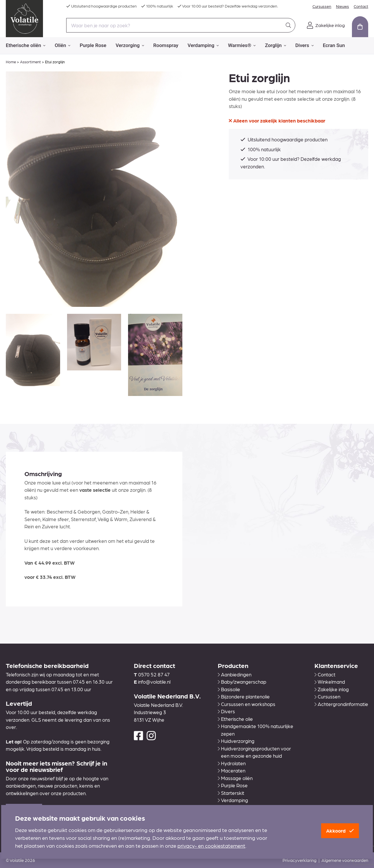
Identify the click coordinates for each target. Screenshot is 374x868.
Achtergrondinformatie (341, 704)
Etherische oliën (26, 46)
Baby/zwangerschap (242, 682)
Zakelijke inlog (332, 689)
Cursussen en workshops (247, 704)
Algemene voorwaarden (345, 860)
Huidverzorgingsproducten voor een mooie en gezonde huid (254, 752)
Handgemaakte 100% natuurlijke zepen (256, 730)
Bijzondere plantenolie (244, 696)
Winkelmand (330, 682)
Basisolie (229, 689)
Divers (304, 46)
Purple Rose (93, 45)
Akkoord (340, 831)
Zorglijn (275, 46)
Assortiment (30, 62)
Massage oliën (235, 778)
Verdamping (203, 46)
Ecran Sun (334, 45)
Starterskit (231, 793)
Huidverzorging (236, 741)
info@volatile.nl (154, 682)
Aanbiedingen (235, 674)
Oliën (62, 46)
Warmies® (242, 46)
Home (11, 62)
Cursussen (322, 6)
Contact (361, 6)
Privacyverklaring (300, 860)
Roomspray (166, 45)
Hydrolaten (232, 763)
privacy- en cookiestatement (211, 846)
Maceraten (232, 770)
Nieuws (342, 6)
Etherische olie (235, 719)
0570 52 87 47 (154, 674)
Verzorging (130, 46)
